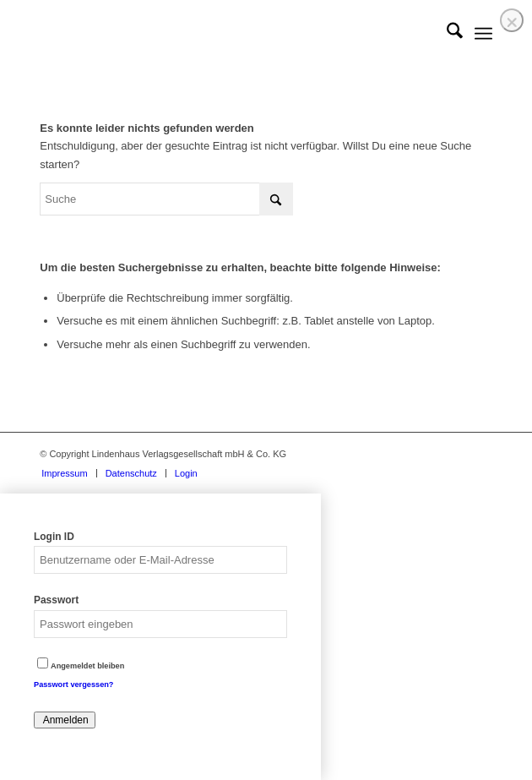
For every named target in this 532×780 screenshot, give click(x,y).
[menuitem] (446, 34)
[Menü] (483, 34)
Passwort (56, 600)
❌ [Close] (512, 22)
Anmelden (65, 720)
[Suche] (446, 34)
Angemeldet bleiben (81, 666)
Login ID (54, 537)
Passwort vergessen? (73, 685)
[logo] (220, 34)
